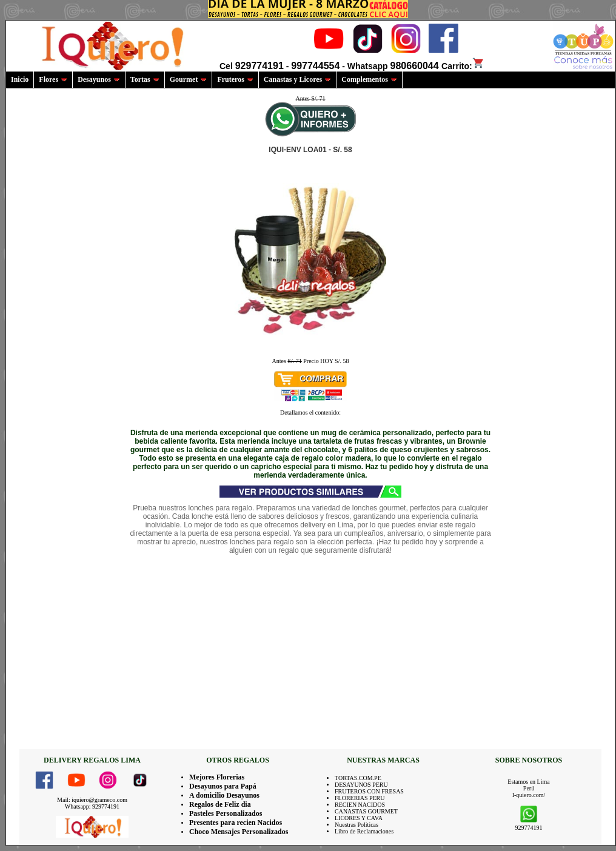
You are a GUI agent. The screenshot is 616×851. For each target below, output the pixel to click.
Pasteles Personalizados (226, 813)
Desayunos (99, 79)
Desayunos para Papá (223, 786)
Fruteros (235, 79)
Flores (53, 79)
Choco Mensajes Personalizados (239, 832)
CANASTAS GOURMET (366, 811)
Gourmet (189, 79)
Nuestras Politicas (357, 825)
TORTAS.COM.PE (358, 778)
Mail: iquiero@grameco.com (92, 800)
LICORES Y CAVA (359, 818)
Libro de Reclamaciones (364, 831)
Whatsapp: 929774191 (92, 806)
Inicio (20, 79)
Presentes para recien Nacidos (236, 823)
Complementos (369, 79)
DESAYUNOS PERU (361, 785)
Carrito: (463, 66)
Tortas (145, 79)
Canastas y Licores (297, 79)
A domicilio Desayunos (224, 795)
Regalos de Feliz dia (220, 804)
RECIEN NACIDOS (360, 805)
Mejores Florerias (217, 777)
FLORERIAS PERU (360, 798)
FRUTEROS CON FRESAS (369, 791)
